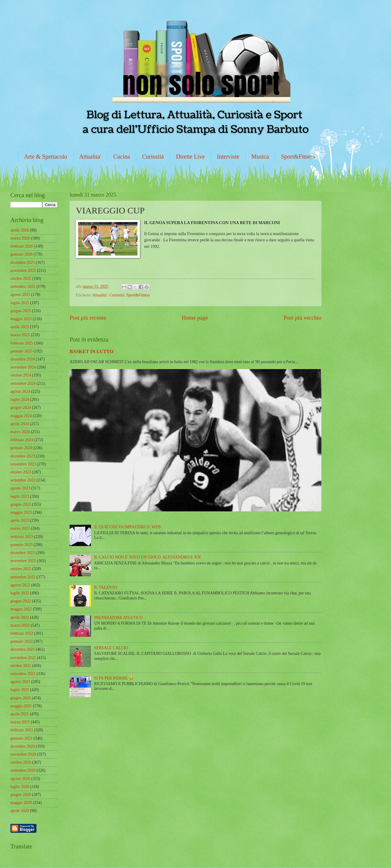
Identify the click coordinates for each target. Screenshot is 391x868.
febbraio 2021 (22, 730)
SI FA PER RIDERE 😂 (114, 678)
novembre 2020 (23, 754)
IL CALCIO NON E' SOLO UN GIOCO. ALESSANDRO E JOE (148, 557)
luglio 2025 (20, 303)
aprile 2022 (20, 617)
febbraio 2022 (22, 633)
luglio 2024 (20, 399)
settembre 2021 (23, 674)
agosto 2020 (20, 779)
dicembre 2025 (23, 263)
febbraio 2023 (22, 537)
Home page (195, 318)
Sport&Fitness (298, 157)
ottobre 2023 (21, 472)
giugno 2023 (21, 504)
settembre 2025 (23, 287)
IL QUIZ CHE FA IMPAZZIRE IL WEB (128, 527)
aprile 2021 (20, 714)
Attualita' (90, 157)
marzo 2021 (20, 722)
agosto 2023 (20, 488)
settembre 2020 (23, 770)
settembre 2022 (23, 577)
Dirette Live (190, 157)
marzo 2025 (20, 335)
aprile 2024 (20, 424)
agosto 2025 (20, 295)
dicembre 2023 (23, 456)
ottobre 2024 (21, 375)
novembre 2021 (23, 658)
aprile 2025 (20, 327)
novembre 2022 (23, 561)
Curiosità (153, 157)
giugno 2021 (21, 698)
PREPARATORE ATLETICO (118, 618)
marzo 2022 (20, 625)
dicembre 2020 (23, 746)
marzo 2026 (20, 238)
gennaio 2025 (21, 351)
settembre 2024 (23, 383)
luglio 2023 (20, 496)
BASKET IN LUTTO (91, 351)
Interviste (228, 157)
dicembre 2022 (23, 553)
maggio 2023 (21, 512)
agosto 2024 (20, 391)
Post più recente (88, 318)
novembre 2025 (23, 271)
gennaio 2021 (21, 738)
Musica (260, 157)
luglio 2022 (20, 593)
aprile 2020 (20, 811)
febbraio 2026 (22, 246)
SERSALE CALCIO (111, 648)
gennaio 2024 (21, 448)
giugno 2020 (21, 795)
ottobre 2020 (21, 762)
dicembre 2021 (23, 649)
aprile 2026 (20, 230)
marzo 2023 (20, 528)
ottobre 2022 (21, 569)
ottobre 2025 (21, 279)
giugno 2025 (21, 311)
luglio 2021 (20, 690)
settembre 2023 (23, 480)
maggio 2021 (21, 706)
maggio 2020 (21, 803)
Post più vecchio (302, 318)
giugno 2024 (21, 407)
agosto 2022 (20, 585)
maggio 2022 (21, 609)
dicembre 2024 (23, 359)
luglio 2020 (20, 787)
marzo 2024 (20, 432)
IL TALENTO (106, 587)
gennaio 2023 (21, 545)
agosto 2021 (20, 682)
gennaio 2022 (21, 641)
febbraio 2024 (22, 440)
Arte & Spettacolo (46, 157)
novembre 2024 (23, 367)
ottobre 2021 (21, 666)
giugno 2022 (21, 601)
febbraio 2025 (22, 343)
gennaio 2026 (21, 254)
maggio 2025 (21, 319)
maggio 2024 (21, 416)
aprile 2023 (20, 520)
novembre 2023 (23, 464)
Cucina (122, 157)
